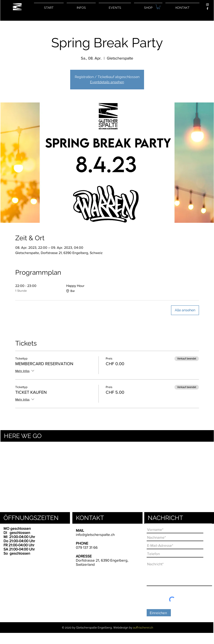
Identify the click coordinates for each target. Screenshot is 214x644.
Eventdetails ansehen (107, 82)
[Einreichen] (159, 613)
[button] (158, 7)
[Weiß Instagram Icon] (207, 5)
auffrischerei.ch (143, 628)
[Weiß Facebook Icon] (207, 9)
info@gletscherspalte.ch (95, 534)
